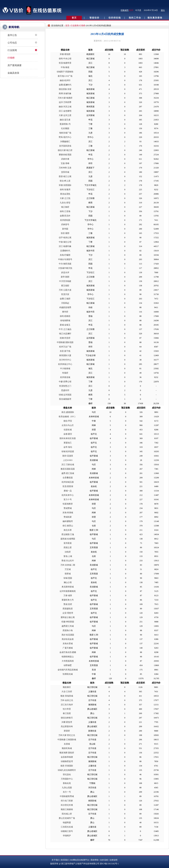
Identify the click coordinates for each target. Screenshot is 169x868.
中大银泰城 (65, 369)
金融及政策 (13, 73)
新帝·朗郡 (65, 277)
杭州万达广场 (65, 347)
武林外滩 (65, 159)
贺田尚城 (65, 172)
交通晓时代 (65, 251)
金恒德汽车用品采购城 (68, 670)
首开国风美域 (65, 146)
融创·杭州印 (65, 80)
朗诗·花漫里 (68, 456)
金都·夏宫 (68, 434)
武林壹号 (65, 224)
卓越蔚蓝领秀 (65, 307)
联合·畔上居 (65, 181)
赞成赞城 (68, 508)
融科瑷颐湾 (68, 521)
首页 (67, 26)
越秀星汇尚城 (68, 626)
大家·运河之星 (65, 115)
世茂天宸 (65, 294)
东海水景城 (68, 644)
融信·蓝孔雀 (65, 120)
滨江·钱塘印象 (65, 246)
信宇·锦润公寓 (65, 238)
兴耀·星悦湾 (67, 722)
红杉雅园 (65, 128)
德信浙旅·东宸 (65, 89)
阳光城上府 (67, 814)
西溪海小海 (68, 630)
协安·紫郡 (65, 233)
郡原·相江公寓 (65, 176)
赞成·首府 (68, 604)
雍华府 (65, 312)
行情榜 (11, 58)
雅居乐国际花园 (68, 469)
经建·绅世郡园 (68, 622)
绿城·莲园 (68, 578)
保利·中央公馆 (65, 59)
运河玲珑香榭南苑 (68, 591)
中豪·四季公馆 (65, 382)
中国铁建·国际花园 (65, 342)
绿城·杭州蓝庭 (68, 451)
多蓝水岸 (65, 272)
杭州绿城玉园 (68, 482)
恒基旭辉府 (68, 504)
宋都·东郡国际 (65, 185)
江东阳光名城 (67, 827)
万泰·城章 (68, 596)
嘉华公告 (12, 35)
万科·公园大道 (65, 290)
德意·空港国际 (67, 766)
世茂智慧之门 (65, 386)
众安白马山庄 (68, 425)
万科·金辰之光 (67, 700)
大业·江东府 (67, 692)
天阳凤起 (65, 303)
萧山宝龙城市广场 (67, 818)
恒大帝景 (67, 709)
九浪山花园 (67, 788)
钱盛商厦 (67, 823)
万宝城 (68, 569)
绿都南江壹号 (67, 831)
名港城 (67, 744)
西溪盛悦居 (68, 609)
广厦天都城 (68, 648)
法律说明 (113, 860)
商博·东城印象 (65, 94)
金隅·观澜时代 (65, 85)
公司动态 (12, 43)
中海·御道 (65, 67)
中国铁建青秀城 (67, 796)
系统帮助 (94, 860)
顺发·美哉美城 (67, 696)
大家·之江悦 (65, 198)
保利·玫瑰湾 (65, 190)
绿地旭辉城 (65, 321)
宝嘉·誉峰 (65, 163)
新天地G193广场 (65, 76)
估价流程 (104, 860)
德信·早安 (68, 421)
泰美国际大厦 (65, 355)
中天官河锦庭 (65, 281)
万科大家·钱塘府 (65, 98)
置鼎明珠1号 (65, 124)
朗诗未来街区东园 (68, 438)
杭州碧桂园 (65, 220)
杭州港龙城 (65, 377)
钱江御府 (65, 207)
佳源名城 (68, 430)
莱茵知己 (68, 443)
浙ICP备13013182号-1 (109, 864)
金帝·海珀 (68, 447)
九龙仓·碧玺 (65, 203)
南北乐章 (68, 530)
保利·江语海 (65, 211)
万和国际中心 (67, 779)
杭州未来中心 (68, 495)
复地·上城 (68, 556)
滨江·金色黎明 (65, 111)
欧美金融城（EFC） (68, 417)
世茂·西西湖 (68, 486)
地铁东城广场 (65, 133)
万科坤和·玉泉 (65, 168)
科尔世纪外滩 (67, 805)
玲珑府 (65, 373)
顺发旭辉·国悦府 (67, 753)
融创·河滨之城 (65, 107)
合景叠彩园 (68, 478)
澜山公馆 (68, 582)
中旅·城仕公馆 (65, 242)
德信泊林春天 (67, 718)
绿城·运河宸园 (65, 395)
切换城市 (125, 10)
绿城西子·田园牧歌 (65, 72)
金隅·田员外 (65, 216)
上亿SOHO (68, 460)
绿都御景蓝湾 (67, 761)
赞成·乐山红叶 (68, 561)
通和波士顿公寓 (68, 617)
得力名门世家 (67, 801)
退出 (163, 10)
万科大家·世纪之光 (67, 735)
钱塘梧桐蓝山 (68, 657)
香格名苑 (67, 783)
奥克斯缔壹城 (68, 587)
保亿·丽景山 (68, 526)
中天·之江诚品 (65, 329)
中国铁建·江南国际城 (67, 740)
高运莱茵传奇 (67, 726)
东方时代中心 (65, 360)
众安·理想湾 (68, 613)
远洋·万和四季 (65, 102)
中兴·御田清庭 (65, 264)
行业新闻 (12, 50)
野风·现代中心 (65, 137)
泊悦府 (68, 552)
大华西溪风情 (68, 661)
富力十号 (68, 499)
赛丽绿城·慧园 (65, 155)
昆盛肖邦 (65, 390)
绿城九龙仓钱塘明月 (67, 770)
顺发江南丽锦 (67, 809)
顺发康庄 (67, 687)
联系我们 (65, 860)
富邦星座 (68, 543)
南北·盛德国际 (68, 412)
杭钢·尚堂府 (65, 338)
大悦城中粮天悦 (65, 268)
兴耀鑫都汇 (65, 142)
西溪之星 (68, 547)
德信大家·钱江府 (65, 150)
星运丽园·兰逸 (68, 534)
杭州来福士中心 (65, 364)
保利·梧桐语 (65, 316)
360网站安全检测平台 (80, 860)
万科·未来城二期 (68, 565)
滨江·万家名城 (68, 465)
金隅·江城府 (65, 299)
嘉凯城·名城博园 (68, 539)
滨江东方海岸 (67, 705)
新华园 (65, 229)
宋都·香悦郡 (65, 54)
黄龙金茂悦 (65, 194)
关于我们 (56, 860)
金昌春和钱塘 (67, 757)
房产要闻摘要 (15, 65)
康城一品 (68, 491)
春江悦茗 (67, 713)
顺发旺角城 (67, 748)
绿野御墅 (68, 665)
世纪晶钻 (67, 774)
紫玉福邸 (65, 286)
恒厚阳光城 (68, 674)
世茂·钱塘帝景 (65, 63)
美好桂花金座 (68, 639)
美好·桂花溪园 (68, 635)
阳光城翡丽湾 (65, 399)
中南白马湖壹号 (65, 259)
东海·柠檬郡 (65, 255)
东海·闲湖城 (68, 513)
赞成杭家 (68, 517)
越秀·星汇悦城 (68, 473)
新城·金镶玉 (65, 325)
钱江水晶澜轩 (65, 334)
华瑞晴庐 (67, 836)
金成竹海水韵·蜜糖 (68, 652)
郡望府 (67, 731)
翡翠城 (68, 574)
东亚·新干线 (65, 351)
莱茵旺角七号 (68, 600)
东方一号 (67, 792)
